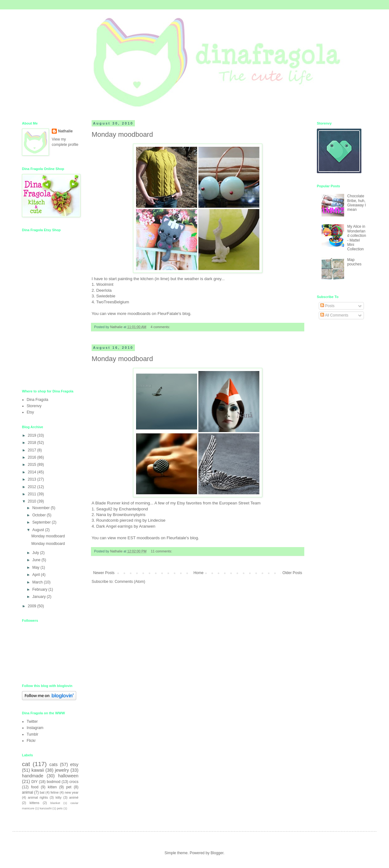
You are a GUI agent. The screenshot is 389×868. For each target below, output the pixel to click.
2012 (33, 487)
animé (74, 797)
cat (26, 764)
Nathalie (65, 131)
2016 (33, 457)
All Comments (334, 315)
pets (60, 808)
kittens (34, 803)
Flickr (31, 741)
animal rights (38, 797)
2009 (33, 606)
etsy (74, 764)
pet (69, 787)
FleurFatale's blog (174, 314)
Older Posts (292, 573)
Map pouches (354, 262)
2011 (33, 494)
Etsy (30, 412)
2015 (33, 465)
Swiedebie (106, 296)
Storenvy (34, 406)
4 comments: (161, 327)
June (37, 560)
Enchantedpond (133, 509)
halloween (68, 776)
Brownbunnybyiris (129, 515)
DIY (35, 782)
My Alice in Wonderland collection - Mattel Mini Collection (357, 238)
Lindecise (157, 520)
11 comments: (162, 551)
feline (55, 792)
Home (199, 573)
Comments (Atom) (130, 582)
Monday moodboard (122, 134)
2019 (33, 435)
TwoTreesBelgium (112, 302)
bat (42, 792)
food (35, 787)
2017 (33, 450)
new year (72, 792)
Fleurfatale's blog (182, 538)
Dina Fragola (37, 400)
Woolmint (105, 284)
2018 (33, 443)
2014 (33, 472)
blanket (55, 803)
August (39, 530)
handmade (33, 776)
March (38, 582)
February (40, 589)
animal (27, 792)
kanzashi (46, 808)
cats (53, 764)
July (36, 553)
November (42, 508)
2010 (33, 501)
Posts (327, 306)
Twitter (32, 722)
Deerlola (104, 290)
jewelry (62, 770)
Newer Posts (104, 573)
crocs (74, 782)
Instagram (35, 728)
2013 (33, 479)
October (40, 515)
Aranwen (147, 526)
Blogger (217, 853)
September (42, 522)
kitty (59, 797)
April (37, 575)
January (40, 597)
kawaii (38, 770)
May (36, 567)
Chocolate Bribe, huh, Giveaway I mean (357, 203)
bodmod (53, 782)
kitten (52, 787)
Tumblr (32, 734)
